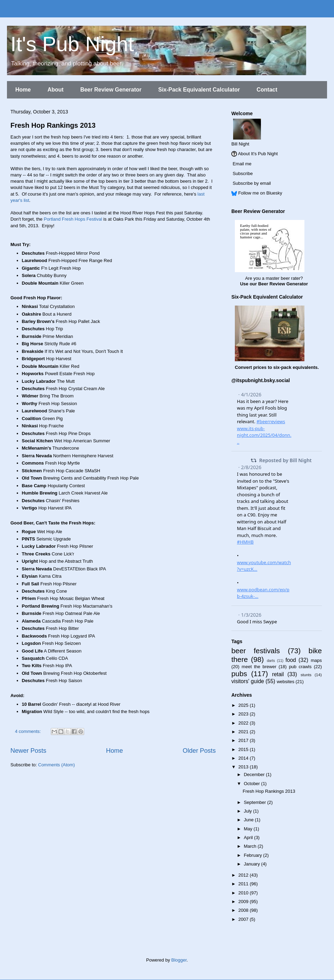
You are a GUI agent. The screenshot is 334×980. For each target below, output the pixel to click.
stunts (306, 675)
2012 (244, 875)
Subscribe (243, 173)
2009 (244, 902)
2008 (244, 910)
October (253, 784)
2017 (244, 740)
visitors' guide (248, 681)
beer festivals (256, 651)
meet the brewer (259, 667)
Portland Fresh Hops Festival (73, 219)
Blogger (179, 960)
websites (285, 682)
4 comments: (29, 731)
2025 (244, 705)
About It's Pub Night (258, 154)
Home (23, 90)
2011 (244, 884)
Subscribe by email (252, 183)
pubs (239, 674)
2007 (244, 919)
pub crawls (300, 667)
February (254, 855)
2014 (244, 758)
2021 (244, 732)
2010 (244, 893)
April (249, 837)
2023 (244, 714)
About (55, 90)
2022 (244, 723)
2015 (244, 749)
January (253, 864)
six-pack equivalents (296, 367)
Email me (242, 164)
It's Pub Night (72, 44)
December (255, 774)
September (256, 802)
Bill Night (240, 144)
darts (271, 661)
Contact (267, 90)
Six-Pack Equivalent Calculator (199, 90)
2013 (244, 767)
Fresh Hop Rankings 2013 (53, 125)
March (251, 846)
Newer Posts (28, 751)
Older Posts (199, 751)
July (249, 811)
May (249, 829)
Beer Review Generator (111, 90)
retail (278, 674)
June (249, 820)
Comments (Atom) (57, 765)
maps (316, 660)
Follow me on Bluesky (260, 193)
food (291, 660)
